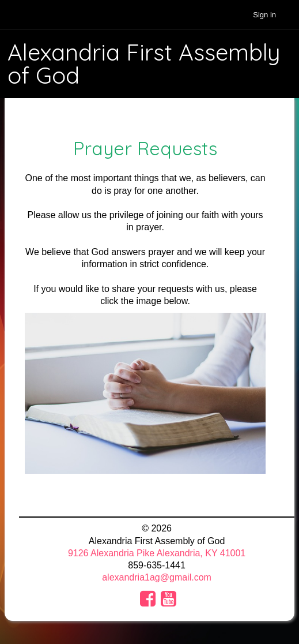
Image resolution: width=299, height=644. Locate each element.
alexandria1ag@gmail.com (157, 577)
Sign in (264, 15)
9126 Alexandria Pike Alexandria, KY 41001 (157, 553)
